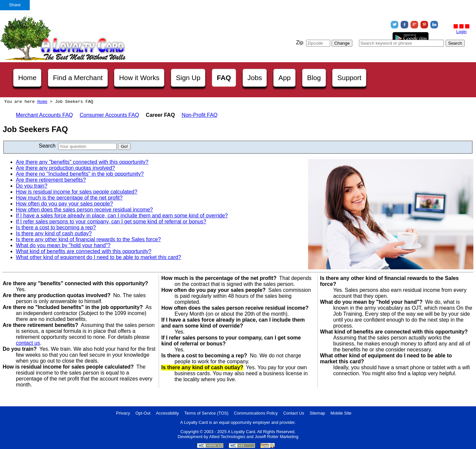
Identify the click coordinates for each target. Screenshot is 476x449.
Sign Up (188, 78)
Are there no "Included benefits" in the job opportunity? (80, 174)
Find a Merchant (78, 78)
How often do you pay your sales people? (64, 204)
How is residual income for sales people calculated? (77, 192)
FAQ (224, 78)
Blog (314, 78)
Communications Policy (256, 413)
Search (47, 146)
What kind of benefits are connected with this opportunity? (84, 251)
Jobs (255, 78)
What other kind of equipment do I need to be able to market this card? (99, 257)
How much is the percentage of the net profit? (69, 198)
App (284, 78)
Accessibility (168, 413)
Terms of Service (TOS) (206, 413)
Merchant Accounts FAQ (44, 115)
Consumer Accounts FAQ (109, 115)
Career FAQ (160, 115)
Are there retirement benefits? (51, 180)
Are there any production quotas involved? (65, 168)
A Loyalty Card (241, 432)
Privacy (123, 413)
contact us (28, 343)
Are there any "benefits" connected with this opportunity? (82, 162)
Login (461, 32)
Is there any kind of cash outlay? (54, 233)
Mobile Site (341, 413)
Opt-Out (143, 413)
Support (349, 78)
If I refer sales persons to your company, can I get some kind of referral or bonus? (111, 222)
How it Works (139, 78)
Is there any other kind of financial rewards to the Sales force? (88, 239)
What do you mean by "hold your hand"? (63, 245)
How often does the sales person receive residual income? (84, 210)
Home (27, 78)
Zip (299, 43)
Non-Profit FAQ (200, 115)
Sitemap (317, 413)
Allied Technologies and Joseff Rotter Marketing (254, 437)
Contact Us (294, 413)
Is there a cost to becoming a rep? (56, 227)
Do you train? (32, 186)
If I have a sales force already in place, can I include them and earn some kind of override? (122, 216)
